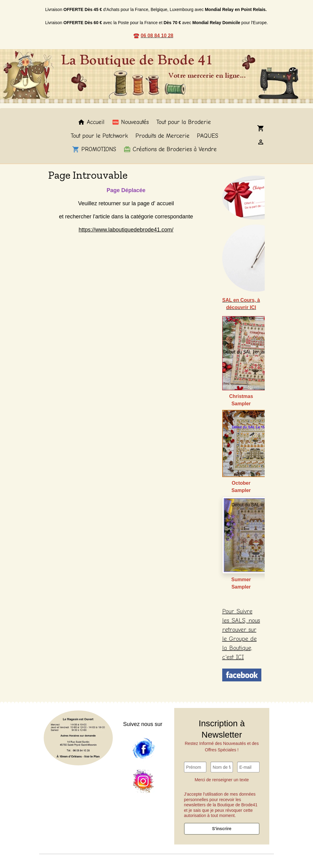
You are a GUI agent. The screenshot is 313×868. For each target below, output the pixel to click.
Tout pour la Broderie (184, 122)
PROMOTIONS (94, 149)
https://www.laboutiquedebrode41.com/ (126, 230)
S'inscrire (222, 829)
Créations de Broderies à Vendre (170, 149)
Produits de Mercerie (162, 136)
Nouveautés (130, 122)
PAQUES (208, 136)
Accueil (91, 122)
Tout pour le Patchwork (99, 136)
